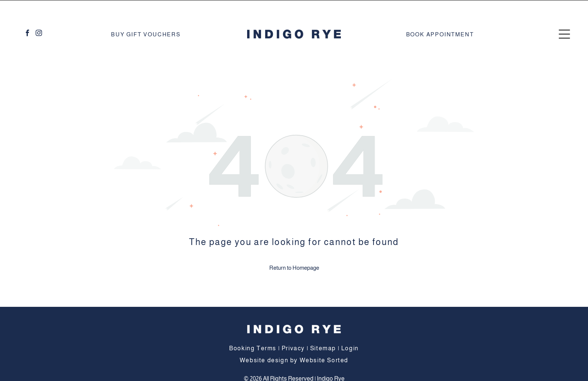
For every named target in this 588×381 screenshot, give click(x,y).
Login (350, 329)
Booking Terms (253, 329)
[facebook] (28, 15)
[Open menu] (564, 15)
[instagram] (39, 15)
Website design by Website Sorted (294, 341)
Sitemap (323, 329)
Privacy (293, 329)
